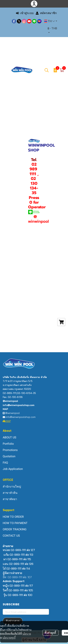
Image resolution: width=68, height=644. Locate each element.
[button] (51, 21)
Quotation (9, 456)
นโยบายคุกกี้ (9, 638)
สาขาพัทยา (10, 499)
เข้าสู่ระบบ (25, 13)
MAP (7, 421)
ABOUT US (10, 437)
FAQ (5, 463)
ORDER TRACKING (15, 529)
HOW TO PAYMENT (15, 523)
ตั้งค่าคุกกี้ (50, 633)
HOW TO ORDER (13, 517)
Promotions (10, 450)
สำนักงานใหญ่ (12, 487)
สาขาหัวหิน (10, 493)
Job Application (13, 469)
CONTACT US (11, 536)
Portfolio (8, 444)
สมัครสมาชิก (46, 13)
